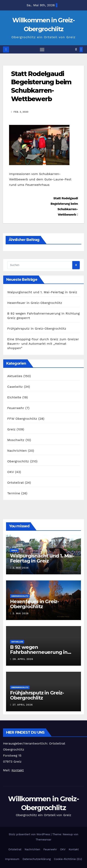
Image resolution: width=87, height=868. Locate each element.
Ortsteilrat (16, 483)
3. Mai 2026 (21, 568)
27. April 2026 (23, 705)
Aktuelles (15, 376)
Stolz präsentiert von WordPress (30, 834)
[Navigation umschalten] (42, 49)
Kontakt (74, 849)
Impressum (12, 859)
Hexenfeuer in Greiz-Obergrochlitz (35, 303)
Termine (14, 493)
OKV (11, 472)
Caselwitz (15, 387)
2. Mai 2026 (21, 613)
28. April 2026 (23, 659)
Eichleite (14, 397)
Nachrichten (17, 451)
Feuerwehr (16, 408)
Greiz (11, 429)
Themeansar (43, 840)
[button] (76, 49)
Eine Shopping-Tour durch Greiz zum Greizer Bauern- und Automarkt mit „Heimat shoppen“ (43, 344)
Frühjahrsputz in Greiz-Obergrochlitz (37, 329)
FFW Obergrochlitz (22, 419)
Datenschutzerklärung (37, 859)
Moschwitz (16, 440)
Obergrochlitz (18, 461)
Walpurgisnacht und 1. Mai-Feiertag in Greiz (42, 292)
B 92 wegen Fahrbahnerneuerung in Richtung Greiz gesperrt (39, 652)
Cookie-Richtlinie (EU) (68, 859)
